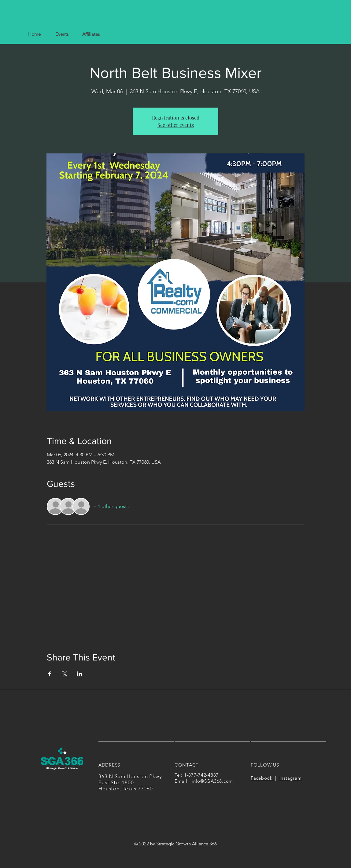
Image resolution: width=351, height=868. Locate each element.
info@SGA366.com (212, 781)
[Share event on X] (65, 674)
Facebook (262, 778)
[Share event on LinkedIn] (80, 674)
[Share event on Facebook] (50, 674)
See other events (176, 125)
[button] (91, 34)
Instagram (291, 778)
